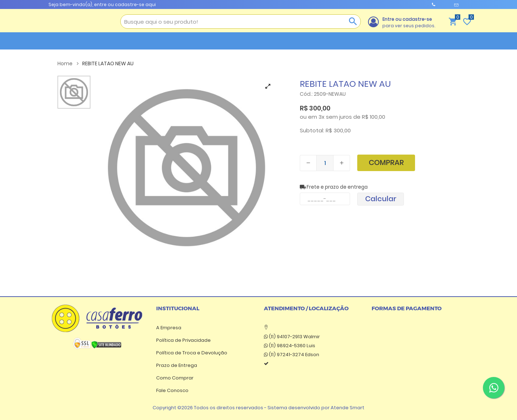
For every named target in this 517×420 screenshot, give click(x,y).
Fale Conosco (172, 390)
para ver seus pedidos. (409, 22)
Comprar (386, 162)
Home (68, 63)
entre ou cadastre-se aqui (125, 4)
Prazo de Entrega (177, 365)
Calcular (381, 199)
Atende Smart (348, 408)
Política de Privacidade (183, 340)
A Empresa (169, 328)
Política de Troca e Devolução (192, 353)
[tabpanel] (187, 168)
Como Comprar (175, 378)
